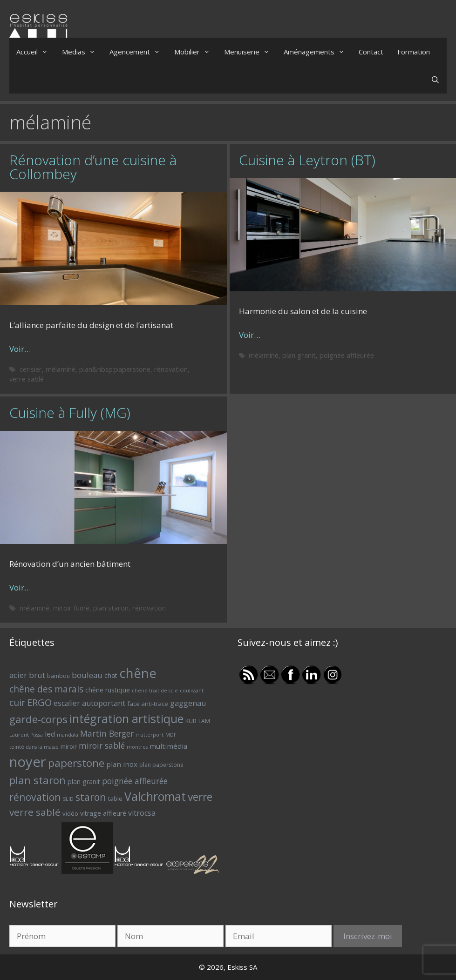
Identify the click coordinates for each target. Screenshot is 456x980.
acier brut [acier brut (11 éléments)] (27, 675)
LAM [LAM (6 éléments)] (204, 721)
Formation (414, 52)
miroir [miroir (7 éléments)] (69, 746)
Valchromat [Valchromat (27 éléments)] (155, 796)
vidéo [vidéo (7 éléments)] (70, 813)
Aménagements (318, 52)
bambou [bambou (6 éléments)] (58, 676)
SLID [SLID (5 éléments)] (68, 799)
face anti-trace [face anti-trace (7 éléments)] (148, 704)
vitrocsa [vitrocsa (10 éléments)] (142, 813)
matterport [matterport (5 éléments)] (150, 735)
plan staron (111, 608)
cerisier (31, 369)
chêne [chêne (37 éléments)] (138, 673)
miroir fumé (71, 608)
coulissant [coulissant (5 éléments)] (192, 691)
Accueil (36, 52)
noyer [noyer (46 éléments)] (28, 762)
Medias (82, 52)
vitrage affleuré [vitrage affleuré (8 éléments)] (103, 813)
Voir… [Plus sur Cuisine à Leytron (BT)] (250, 335)
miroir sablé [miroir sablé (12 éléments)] (102, 745)
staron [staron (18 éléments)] (91, 797)
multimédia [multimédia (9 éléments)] (168, 746)
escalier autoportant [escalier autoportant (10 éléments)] (89, 703)
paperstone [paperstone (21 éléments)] (76, 763)
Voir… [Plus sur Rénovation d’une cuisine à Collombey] (20, 349)
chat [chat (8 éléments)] (111, 675)
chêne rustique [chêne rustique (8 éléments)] (108, 690)
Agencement (138, 52)
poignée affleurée (347, 355)
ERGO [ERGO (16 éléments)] (39, 702)
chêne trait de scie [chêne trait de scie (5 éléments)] (155, 691)
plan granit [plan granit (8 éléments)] (84, 782)
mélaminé (61, 369)
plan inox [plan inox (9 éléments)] (122, 764)
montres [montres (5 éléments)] (137, 747)
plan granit (299, 355)
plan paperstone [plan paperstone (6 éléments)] (161, 765)
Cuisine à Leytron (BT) (307, 160)
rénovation (171, 369)
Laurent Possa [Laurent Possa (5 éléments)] (26, 735)
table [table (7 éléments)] (115, 799)
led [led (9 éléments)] (50, 734)
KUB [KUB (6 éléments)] (191, 721)
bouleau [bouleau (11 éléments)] (87, 675)
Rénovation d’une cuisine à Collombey (93, 167)
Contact (371, 52)
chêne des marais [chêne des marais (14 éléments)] (46, 689)
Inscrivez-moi (368, 936)
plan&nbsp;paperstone (115, 369)
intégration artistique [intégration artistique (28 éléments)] (126, 718)
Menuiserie (250, 52)
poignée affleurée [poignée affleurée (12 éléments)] (135, 781)
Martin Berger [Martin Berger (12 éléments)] (107, 733)
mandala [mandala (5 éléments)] (68, 735)
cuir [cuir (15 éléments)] (17, 702)
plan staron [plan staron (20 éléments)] (37, 780)
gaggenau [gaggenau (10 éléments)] (188, 703)
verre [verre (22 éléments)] (200, 797)
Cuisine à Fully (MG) (70, 413)
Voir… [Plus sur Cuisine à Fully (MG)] (20, 587)
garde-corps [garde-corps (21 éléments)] (38, 719)
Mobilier (196, 52)
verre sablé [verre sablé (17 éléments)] (35, 812)
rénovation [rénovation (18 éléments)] (35, 797)
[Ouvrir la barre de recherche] (435, 80)
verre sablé (27, 379)
